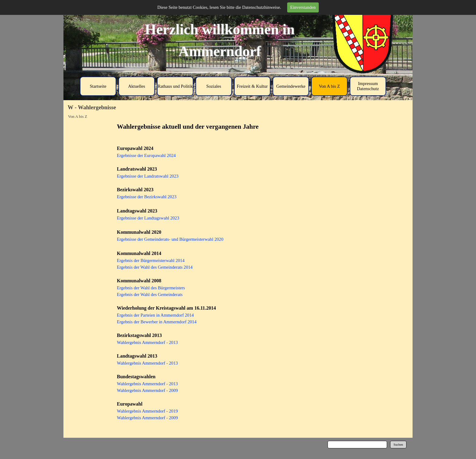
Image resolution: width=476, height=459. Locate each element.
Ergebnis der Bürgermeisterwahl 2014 (151, 260)
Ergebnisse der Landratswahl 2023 (148, 176)
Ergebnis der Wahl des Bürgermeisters (151, 288)
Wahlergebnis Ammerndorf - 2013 (147, 342)
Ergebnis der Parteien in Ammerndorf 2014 (155, 315)
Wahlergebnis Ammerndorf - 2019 (147, 411)
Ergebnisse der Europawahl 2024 (146, 155)
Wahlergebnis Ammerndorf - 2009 (147, 390)
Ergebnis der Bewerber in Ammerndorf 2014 (157, 322)
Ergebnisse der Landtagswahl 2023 (148, 218)
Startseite (98, 86)
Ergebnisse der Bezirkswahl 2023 (147, 197)
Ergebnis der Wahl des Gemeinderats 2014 (155, 267)
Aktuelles (137, 86)
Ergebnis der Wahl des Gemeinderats (150, 294)
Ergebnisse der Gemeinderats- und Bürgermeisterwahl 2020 (170, 239)
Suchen (398, 445)
